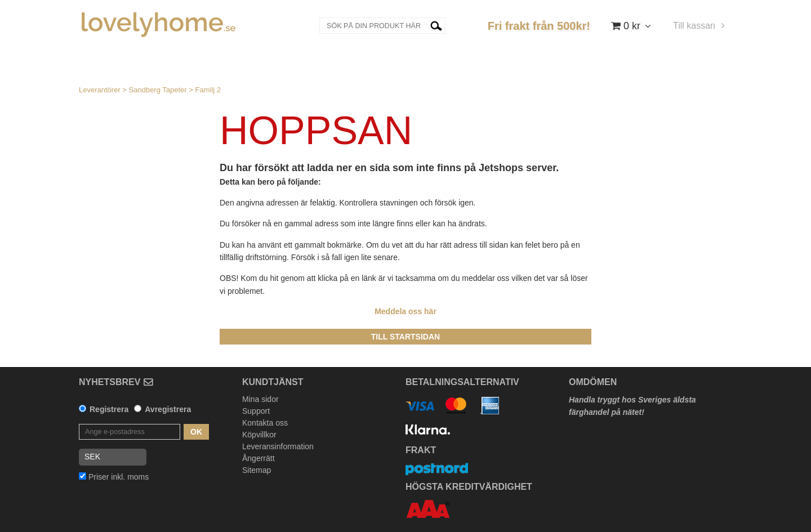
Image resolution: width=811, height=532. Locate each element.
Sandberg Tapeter (158, 90)
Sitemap (257, 470)
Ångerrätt (259, 458)
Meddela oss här (405, 311)
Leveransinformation (278, 446)
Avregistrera (168, 409)
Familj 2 (208, 90)
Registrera (109, 409)
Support (256, 411)
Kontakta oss (265, 423)
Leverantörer (100, 90)
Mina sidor (260, 399)
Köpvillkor (259, 435)
